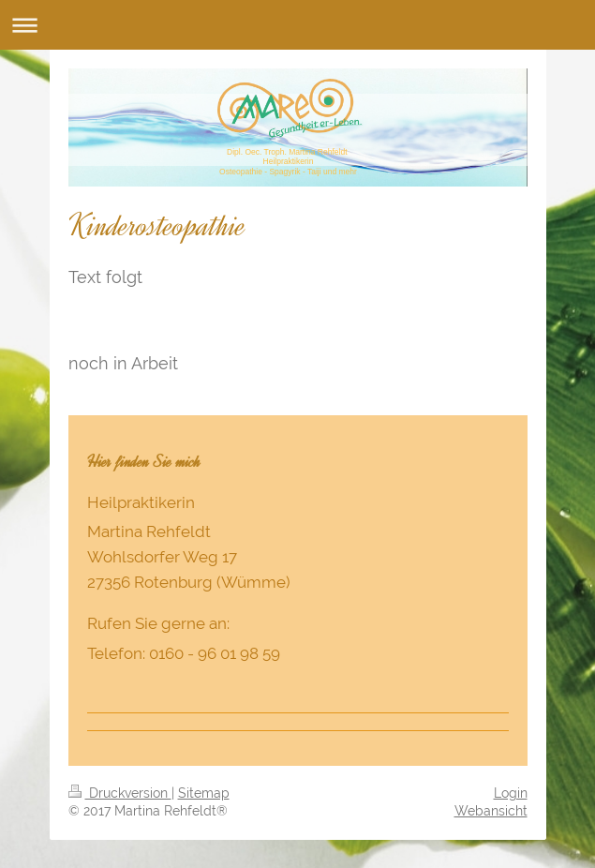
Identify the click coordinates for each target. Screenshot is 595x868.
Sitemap (204, 793)
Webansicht (491, 811)
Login (511, 793)
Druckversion (120, 793)
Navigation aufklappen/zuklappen (297, 25)
